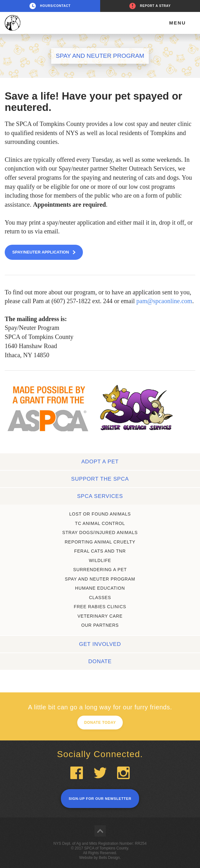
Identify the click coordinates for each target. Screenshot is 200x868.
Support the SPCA (100, 479)
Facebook (77, 773)
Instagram (123, 773)
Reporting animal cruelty (100, 542)
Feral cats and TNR (100, 551)
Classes (100, 598)
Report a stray (155, 6)
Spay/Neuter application (41, 252)
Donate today (100, 723)
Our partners (100, 625)
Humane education (100, 588)
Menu (178, 23)
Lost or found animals (100, 514)
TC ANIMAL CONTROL (100, 523)
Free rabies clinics (100, 607)
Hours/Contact (55, 6)
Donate (100, 661)
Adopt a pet (100, 462)
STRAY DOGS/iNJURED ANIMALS (100, 532)
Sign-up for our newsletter (100, 799)
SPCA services (100, 496)
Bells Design (109, 858)
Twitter (100, 773)
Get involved (100, 644)
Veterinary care (100, 616)
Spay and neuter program (100, 579)
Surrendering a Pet (100, 570)
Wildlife (100, 560)
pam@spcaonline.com (164, 301)
